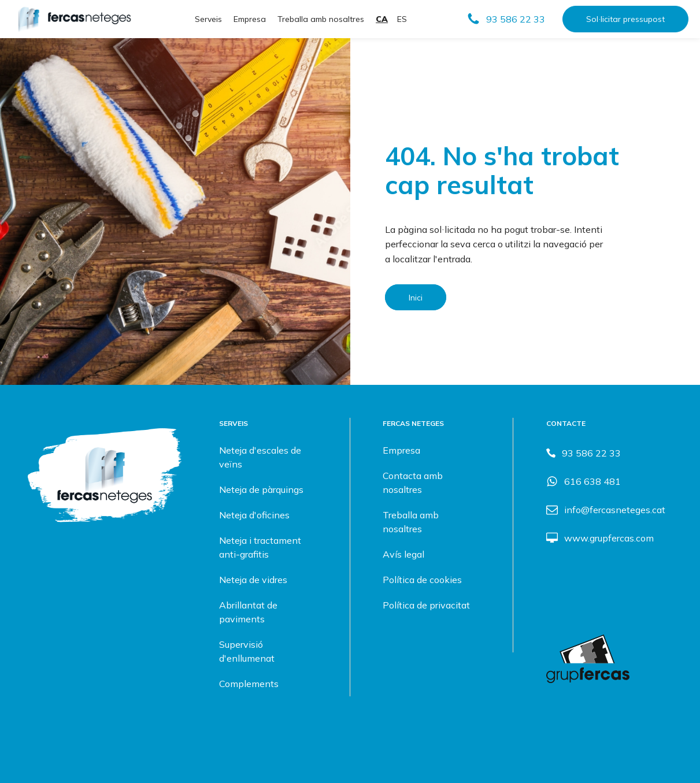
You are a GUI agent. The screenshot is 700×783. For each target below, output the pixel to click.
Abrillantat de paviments (248, 612)
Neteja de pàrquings (261, 489)
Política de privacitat (426, 605)
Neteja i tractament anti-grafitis (260, 547)
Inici (416, 297)
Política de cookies (422, 580)
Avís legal (403, 554)
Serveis (208, 19)
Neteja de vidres (253, 580)
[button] (506, 19)
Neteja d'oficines (254, 515)
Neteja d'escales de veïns (260, 457)
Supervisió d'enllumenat (247, 651)
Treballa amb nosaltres (321, 19)
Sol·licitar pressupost (625, 19)
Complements (249, 684)
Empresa (250, 19)
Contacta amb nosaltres (413, 483)
